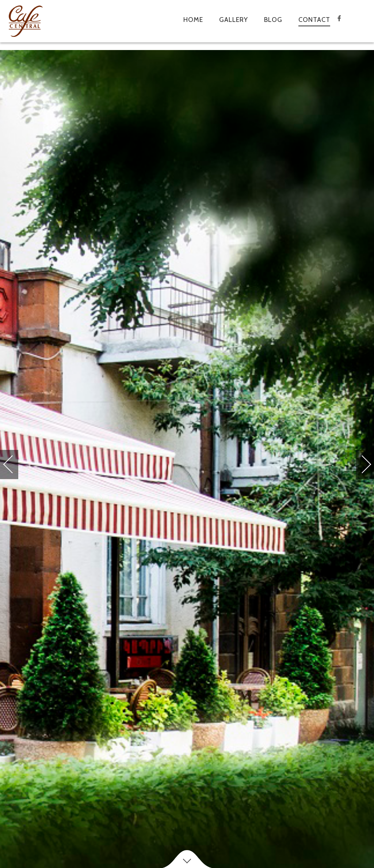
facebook (346, 23)
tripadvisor (361, 23)
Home (193, 20)
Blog (273, 20)
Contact (314, 20)
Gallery (234, 20)
